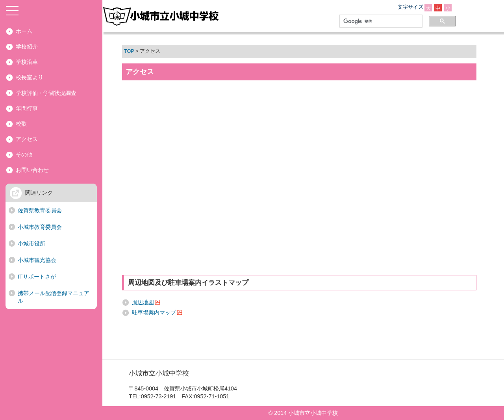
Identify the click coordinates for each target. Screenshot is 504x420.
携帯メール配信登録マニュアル (54, 297)
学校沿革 (27, 62)
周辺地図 (143, 302)
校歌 (21, 124)
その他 (24, 154)
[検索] (379, 21)
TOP (129, 51)
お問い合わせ (32, 170)
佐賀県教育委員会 (40, 210)
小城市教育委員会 (40, 227)
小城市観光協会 (37, 260)
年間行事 (27, 108)
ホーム (24, 31)
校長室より (30, 77)
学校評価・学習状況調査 (46, 93)
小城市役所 (31, 243)
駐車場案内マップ (154, 312)
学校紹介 (27, 46)
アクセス (27, 139)
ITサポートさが (37, 277)
